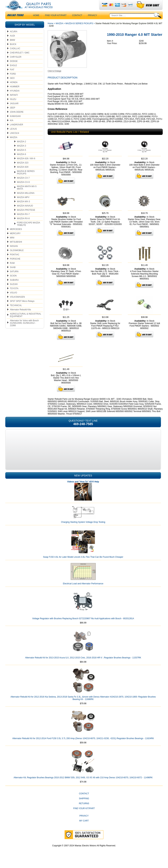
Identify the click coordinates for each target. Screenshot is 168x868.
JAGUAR (14, 111)
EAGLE (13, 72)
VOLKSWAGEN (17, 304)
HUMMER (15, 94)
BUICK (13, 51)
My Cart (84, 828)
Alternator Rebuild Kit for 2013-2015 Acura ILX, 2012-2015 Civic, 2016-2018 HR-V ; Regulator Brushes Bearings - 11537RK (83, 665)
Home (50, 31)
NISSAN (14, 253)
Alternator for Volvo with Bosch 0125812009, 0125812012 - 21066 (24, 330)
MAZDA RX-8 (23, 226)
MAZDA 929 (23, 174)
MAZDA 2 (21, 149)
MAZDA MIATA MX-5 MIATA (27, 195)
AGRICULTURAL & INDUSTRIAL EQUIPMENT (25, 322)
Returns (84, 811)
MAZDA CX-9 (23, 189)
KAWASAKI (15, 123)
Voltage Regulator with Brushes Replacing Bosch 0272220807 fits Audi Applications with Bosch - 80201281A (83, 626)
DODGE (14, 68)
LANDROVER (16, 132)
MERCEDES (16, 236)
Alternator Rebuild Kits (20, 317)
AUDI (12, 43)
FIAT (12, 77)
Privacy (92, 22)
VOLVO (13, 300)
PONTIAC (15, 262)
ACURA (14, 39)
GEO (12, 85)
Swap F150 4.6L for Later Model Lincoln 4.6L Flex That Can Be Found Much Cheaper (83, 564)
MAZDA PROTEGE (26, 217)
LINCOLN (14, 140)
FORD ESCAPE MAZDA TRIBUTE (29, 231)
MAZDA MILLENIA (26, 200)
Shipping (84, 806)
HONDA (14, 89)
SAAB (13, 274)
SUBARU (14, 287)
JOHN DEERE (17, 119)
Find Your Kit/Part (56, 22)
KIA (12, 127)
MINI (12, 245)
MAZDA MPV (23, 204)
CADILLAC (15, 56)
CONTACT (77, 22)
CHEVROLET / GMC (20, 60)
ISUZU (13, 106)
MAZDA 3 (21, 153)
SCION (13, 283)
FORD (13, 81)
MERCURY (15, 240)
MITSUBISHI (16, 249)
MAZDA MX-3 (23, 209)
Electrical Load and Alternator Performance (83, 591)
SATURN (14, 279)
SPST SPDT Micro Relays (22, 308)
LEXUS (13, 136)
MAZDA (14, 144)
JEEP (13, 115)
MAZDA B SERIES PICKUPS (26, 179)
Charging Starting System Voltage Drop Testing (83, 529)
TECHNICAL (16, 312)
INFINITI (14, 102)
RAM (12, 270)
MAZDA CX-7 (23, 185)
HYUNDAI (15, 98)
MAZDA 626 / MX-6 (26, 166)
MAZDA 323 (23, 170)
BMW (12, 47)
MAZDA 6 (21, 161)
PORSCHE (15, 266)
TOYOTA (14, 296)
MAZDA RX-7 (23, 221)
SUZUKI (14, 291)
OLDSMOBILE (17, 257)
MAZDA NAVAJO (25, 213)
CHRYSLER (16, 64)
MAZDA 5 (21, 157)
